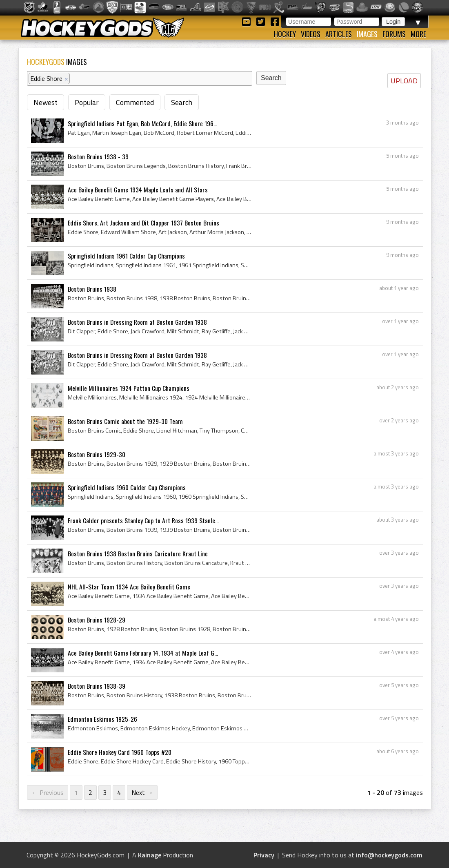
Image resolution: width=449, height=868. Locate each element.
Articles (339, 34)
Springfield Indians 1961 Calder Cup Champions (126, 256)
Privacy (264, 855)
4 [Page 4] (119, 792)
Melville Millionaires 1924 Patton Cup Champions (129, 388)
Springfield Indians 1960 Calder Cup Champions (127, 487)
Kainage (150, 855)
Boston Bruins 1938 (92, 289)
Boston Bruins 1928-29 (97, 620)
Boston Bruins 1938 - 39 (98, 156)
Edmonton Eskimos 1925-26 (102, 719)
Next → (142, 792)
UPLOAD (404, 81)
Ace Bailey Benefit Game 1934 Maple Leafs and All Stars (138, 190)
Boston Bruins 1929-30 (97, 454)
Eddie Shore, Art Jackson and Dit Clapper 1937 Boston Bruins (143, 223)
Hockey (285, 34)
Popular (87, 102)
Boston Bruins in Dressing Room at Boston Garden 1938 (137, 322)
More (418, 34)
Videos (311, 34)
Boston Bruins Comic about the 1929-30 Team (125, 421)
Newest (46, 102)
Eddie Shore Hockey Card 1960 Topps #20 (120, 752)
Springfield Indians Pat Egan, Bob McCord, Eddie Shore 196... (142, 123)
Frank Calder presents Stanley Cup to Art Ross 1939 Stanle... (143, 520)
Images (367, 34)
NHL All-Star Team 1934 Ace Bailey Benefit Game (129, 587)
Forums (394, 34)
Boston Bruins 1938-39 (97, 686)
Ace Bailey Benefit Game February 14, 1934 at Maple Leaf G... (143, 653)
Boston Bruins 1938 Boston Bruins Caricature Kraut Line (138, 553)
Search (182, 102)
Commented (135, 102)
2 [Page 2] (90, 792)
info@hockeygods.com (389, 855)
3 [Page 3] (105, 792)
